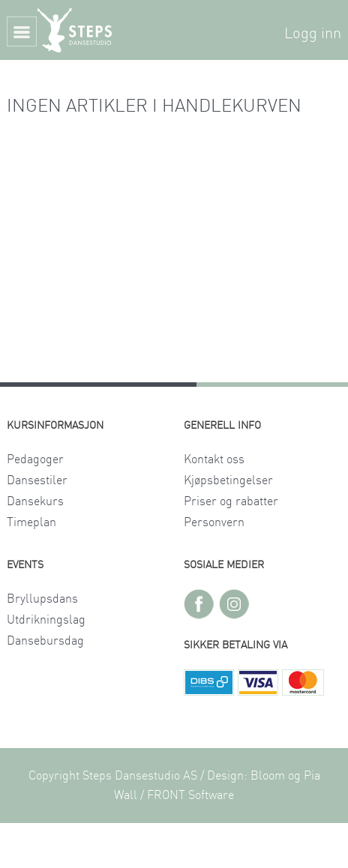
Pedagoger (35, 459)
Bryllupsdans (42, 599)
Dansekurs (35, 501)
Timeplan (31, 522)
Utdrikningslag (46, 620)
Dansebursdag (45, 641)
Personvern (214, 522)
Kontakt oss (214, 459)
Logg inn (313, 34)
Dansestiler (37, 480)
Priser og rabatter (231, 501)
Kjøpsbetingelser (228, 480)
